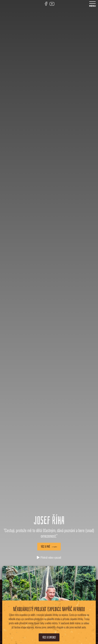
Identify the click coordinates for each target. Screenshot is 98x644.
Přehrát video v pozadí (49, 557)
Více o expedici (49, 637)
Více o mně (49, 547)
